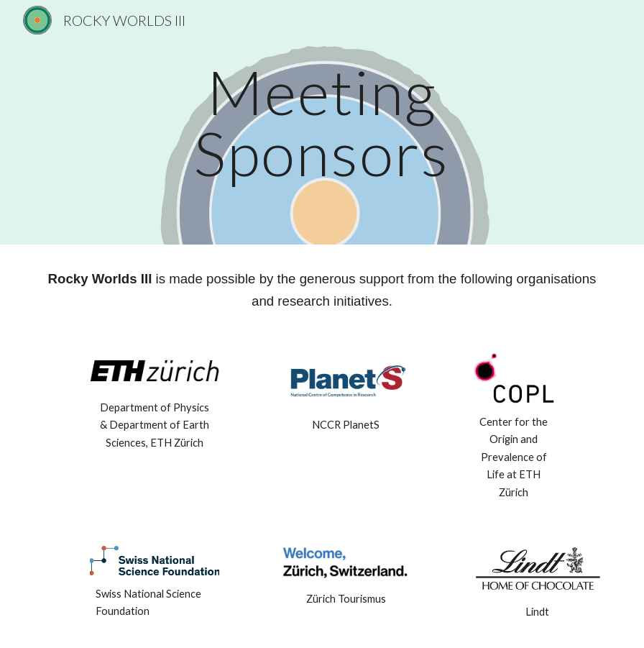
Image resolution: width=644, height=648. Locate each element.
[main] (322, 123)
